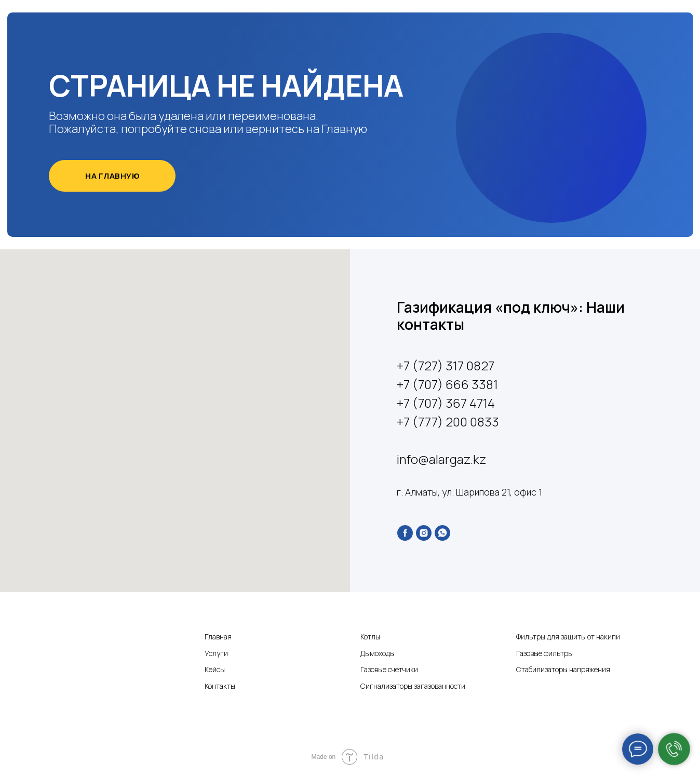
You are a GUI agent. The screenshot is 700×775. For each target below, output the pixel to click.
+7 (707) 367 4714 (446, 403)
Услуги (216, 653)
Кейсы (215, 669)
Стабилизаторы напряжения (563, 669)
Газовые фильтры (544, 653)
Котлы (370, 637)
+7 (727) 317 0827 (446, 365)
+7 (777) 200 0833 (448, 422)
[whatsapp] (442, 533)
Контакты (220, 686)
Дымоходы (378, 653)
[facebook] (405, 533)
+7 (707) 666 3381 (447, 384)
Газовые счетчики (389, 669)
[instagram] (424, 533)
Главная (218, 637)
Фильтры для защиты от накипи (568, 637)
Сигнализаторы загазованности (413, 686)
